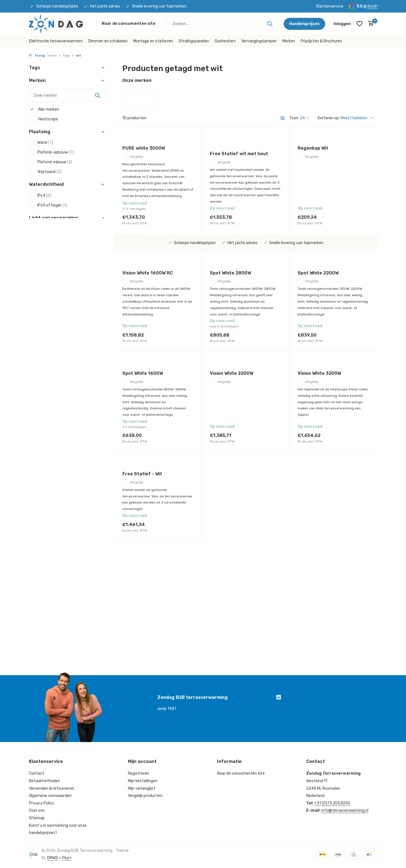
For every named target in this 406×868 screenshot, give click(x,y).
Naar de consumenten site (129, 24)
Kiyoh (372, 6)
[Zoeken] (222, 24)
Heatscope (43, 119)
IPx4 (40, 196)
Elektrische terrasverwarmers (56, 41)
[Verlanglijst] (359, 24)
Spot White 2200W (318, 273)
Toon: (294, 118)
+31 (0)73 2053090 (332, 803)
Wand (41, 143)
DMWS (53, 858)
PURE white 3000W (144, 148)
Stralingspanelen (194, 41)
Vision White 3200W (319, 373)
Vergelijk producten (145, 796)
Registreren (138, 773)
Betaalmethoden (44, 781)
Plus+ (67, 858)
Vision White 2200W (232, 373)
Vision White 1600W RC (148, 273)
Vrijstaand (45, 172)
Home (54, 55)
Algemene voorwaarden (50, 796)
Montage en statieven (153, 41)
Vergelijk (133, 157)
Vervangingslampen (259, 41)
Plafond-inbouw (51, 162)
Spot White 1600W (143, 373)
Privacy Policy (42, 803)
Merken (289, 41)
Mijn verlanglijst (142, 788)
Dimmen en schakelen (108, 41)
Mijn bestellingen (143, 781)
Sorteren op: (329, 118)
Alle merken (44, 109)
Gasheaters (225, 41)
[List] (283, 118)
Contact (37, 773)
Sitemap (37, 818)
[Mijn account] (342, 24)
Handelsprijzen (304, 24)
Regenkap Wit (313, 148)
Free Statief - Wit (142, 474)
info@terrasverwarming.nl (345, 810)
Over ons (37, 810)
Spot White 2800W (230, 273)
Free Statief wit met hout (239, 154)
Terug (37, 55)
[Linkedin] (279, 698)
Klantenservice (330, 6)
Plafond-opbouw (51, 152)
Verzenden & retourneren (52, 788)
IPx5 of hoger (48, 205)
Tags (68, 55)
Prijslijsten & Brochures (321, 41)
